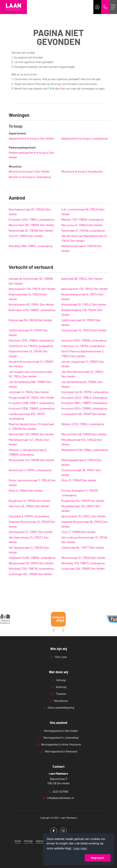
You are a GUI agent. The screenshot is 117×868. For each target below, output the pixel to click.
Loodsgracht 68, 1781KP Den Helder (84, 414)
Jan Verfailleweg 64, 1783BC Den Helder (82, 384)
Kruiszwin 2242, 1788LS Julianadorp (84, 398)
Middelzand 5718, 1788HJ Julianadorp (85, 450)
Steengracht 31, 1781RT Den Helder (31, 532)
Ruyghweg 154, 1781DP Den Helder (83, 501)
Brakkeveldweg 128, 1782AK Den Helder (82, 313)
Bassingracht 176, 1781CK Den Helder (85, 289)
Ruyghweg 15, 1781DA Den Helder (30, 501)
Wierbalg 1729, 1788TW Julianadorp (31, 569)
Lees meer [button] (80, 848)
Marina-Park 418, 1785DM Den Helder (84, 434)
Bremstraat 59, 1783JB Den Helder (30, 320)
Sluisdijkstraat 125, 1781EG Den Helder (81, 509)
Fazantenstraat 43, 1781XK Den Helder (28, 354)
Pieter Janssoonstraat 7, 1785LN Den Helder (32, 483)
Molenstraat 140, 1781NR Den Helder (32, 460)
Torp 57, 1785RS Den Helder (26, 236)
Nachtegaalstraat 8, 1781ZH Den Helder (81, 463)
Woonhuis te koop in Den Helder (29, 172)
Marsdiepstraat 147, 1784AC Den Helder (29, 442)
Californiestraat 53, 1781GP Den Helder (81, 323)
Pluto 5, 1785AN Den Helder (26, 491)
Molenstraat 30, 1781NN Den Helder (31, 231)
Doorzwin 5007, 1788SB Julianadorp (84, 341)
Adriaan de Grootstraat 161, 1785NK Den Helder (31, 281)
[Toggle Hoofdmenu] (113, 7)
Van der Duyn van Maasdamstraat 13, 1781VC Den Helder (84, 238)
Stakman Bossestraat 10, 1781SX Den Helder (32, 524)
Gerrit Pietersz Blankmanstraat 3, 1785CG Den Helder (83, 354)
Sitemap (28, 841)
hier (63, 89)
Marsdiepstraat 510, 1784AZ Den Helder (82, 442)
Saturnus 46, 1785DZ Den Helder (29, 506)
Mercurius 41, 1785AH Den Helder (82, 225)
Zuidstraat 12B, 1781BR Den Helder (83, 569)
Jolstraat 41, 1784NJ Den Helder (29, 392)
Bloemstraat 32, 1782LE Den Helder (84, 305)
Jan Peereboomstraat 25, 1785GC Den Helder (82, 374)
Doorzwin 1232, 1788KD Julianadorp (31, 341)
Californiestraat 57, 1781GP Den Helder (28, 333)
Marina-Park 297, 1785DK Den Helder (32, 225)
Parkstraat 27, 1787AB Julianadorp (83, 231)
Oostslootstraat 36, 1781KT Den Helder (81, 473)
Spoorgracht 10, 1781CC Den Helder (84, 516)
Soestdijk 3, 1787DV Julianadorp (29, 516)
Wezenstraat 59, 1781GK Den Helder (31, 563)
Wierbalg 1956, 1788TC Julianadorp (31, 246)
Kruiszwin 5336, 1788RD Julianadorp (32, 409)
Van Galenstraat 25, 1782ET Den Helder (29, 540)
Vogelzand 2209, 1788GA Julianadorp (32, 558)
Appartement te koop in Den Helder (31, 139)
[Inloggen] (97, 7)
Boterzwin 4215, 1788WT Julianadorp (32, 310)
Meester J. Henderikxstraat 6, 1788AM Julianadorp (28, 452)
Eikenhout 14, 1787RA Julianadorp (83, 346)
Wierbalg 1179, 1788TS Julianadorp (83, 563)
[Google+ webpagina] (63, 831)
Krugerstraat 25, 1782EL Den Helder (32, 398)
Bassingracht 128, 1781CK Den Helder (32, 289)
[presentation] (54, 630)
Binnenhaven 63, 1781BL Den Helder (31, 305)
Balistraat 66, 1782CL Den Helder (82, 279)
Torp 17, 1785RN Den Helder (79, 532)
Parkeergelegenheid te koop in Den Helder (31, 155)
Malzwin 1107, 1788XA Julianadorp (82, 220)
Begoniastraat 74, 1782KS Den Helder (28, 297)
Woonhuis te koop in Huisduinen (82, 172)
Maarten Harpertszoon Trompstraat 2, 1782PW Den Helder (31, 427)
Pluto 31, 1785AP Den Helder (79, 480)
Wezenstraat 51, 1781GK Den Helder (84, 558)
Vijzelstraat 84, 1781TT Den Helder (83, 548)
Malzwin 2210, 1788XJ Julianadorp (83, 424)
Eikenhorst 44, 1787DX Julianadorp (31, 346)
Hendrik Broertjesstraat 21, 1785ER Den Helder (31, 364)
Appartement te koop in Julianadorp (85, 139)
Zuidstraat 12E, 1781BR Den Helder (31, 574)
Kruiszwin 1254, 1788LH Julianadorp (31, 220)
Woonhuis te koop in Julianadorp (30, 177)
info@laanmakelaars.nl (60, 798)
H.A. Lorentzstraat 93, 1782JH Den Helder (83, 212)
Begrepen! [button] (98, 858)
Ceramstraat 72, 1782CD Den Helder (84, 330)
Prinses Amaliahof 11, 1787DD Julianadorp (80, 493)
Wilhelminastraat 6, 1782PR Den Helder (81, 249)
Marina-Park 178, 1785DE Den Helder (31, 434)
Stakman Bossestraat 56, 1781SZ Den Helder (85, 524)
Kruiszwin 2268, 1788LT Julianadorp (31, 403)
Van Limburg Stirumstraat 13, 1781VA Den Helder (84, 540)
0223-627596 (60, 792)
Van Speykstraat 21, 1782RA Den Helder (29, 550)
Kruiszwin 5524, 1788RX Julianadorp (84, 409)
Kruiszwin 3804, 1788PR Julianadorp (84, 403)
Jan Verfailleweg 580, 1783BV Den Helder (30, 384)
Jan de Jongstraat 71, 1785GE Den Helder (83, 364)
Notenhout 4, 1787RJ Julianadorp (30, 470)
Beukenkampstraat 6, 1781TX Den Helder (82, 297)
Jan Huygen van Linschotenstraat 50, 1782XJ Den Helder (30, 374)
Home (18, 841)
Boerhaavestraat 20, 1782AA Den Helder (30, 212)
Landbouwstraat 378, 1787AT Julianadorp (27, 416)
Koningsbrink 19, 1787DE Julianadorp (85, 392)
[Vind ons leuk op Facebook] (54, 831)
